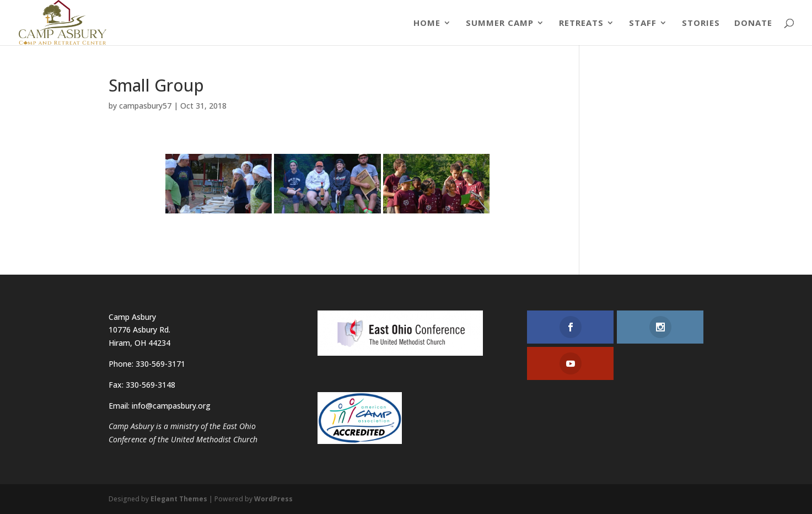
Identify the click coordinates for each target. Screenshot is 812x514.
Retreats (581, 23)
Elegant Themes (179, 499)
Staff (643, 23)
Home (427, 23)
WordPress (273, 499)
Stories (701, 23)
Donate (753, 23)
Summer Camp (500, 23)
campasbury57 (145, 106)
